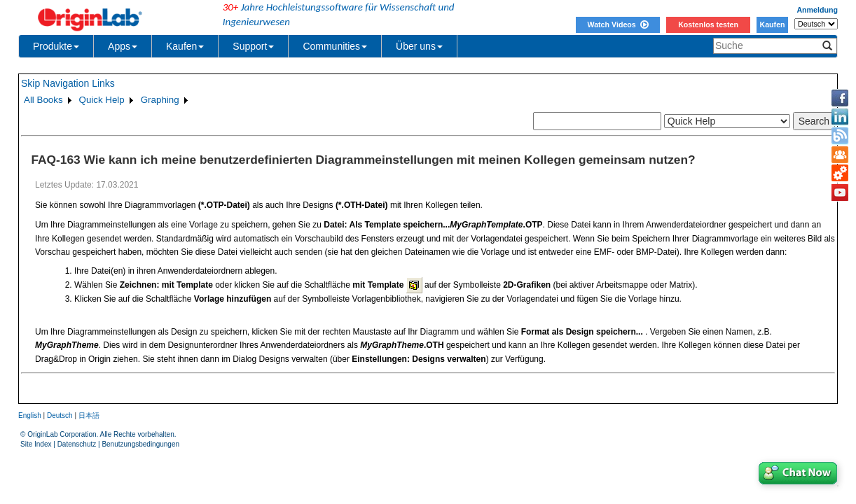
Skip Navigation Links (68, 83)
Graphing (160, 100)
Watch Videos (617, 24)
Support (253, 46)
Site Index (36, 444)
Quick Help (102, 100)
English (30, 415)
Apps (123, 46)
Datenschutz (77, 444)
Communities (335, 46)
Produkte (56, 46)
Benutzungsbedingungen (140, 444)
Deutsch (60, 415)
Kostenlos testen (708, 24)
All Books (43, 100)
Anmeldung (817, 10)
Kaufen (772, 24)
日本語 (89, 415)
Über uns (419, 46)
